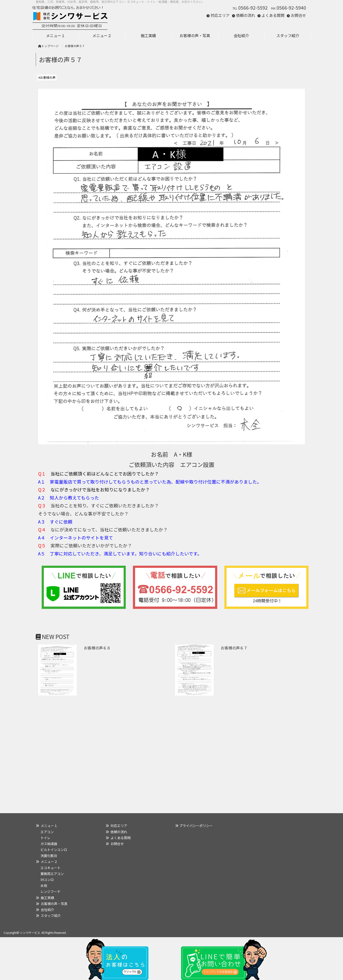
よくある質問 (273, 15)
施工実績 (47, 898)
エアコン (47, 832)
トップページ (48, 46)
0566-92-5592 (253, 8)
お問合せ (298, 15)
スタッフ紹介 (51, 916)
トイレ (45, 838)
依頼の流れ (246, 15)
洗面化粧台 (49, 856)
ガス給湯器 (49, 844)
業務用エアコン (52, 874)
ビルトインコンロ (54, 850)
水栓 (44, 886)
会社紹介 (47, 910)
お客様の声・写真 (54, 904)
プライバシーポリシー (196, 826)
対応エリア (220, 15)
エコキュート (50, 868)
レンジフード (50, 891)
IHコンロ (47, 880)
